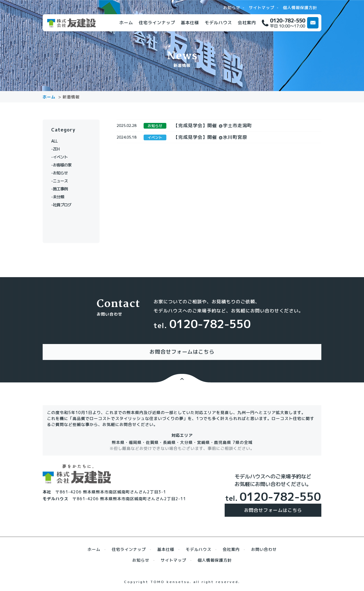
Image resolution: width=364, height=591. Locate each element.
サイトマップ (262, 8)
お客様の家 (65, 165)
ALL (58, 141)
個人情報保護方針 (300, 8)
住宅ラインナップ (157, 23)
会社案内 (247, 23)
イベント (63, 157)
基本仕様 (190, 23)
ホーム (126, 23)
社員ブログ (65, 205)
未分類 (60, 197)
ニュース (63, 181)
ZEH (58, 149)
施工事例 (63, 189)
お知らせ (232, 8)
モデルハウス (218, 23)
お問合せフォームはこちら (273, 504)
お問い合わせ (264, 544)
